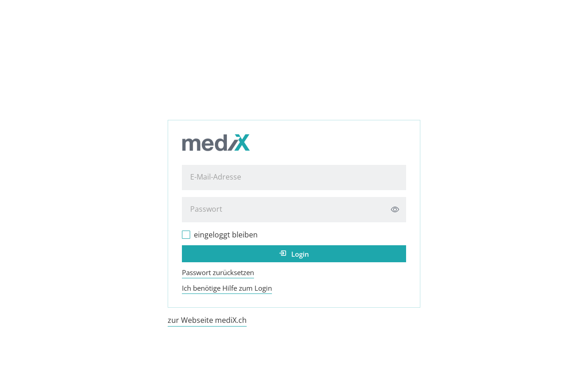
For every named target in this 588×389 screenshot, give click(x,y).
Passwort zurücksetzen (218, 272)
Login (300, 254)
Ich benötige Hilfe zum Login (227, 288)
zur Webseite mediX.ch (207, 320)
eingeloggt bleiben (226, 235)
